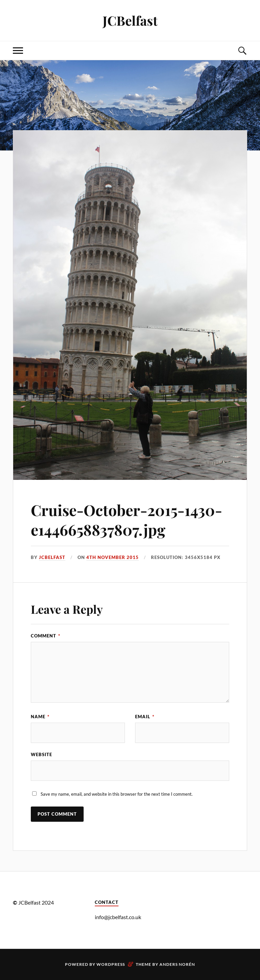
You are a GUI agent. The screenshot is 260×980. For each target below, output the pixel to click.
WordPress (111, 964)
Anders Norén (177, 964)
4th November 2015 (113, 557)
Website (41, 754)
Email (145, 717)
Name (40, 717)
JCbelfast (52, 557)
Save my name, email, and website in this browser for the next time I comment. (117, 794)
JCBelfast (130, 20)
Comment (46, 636)
